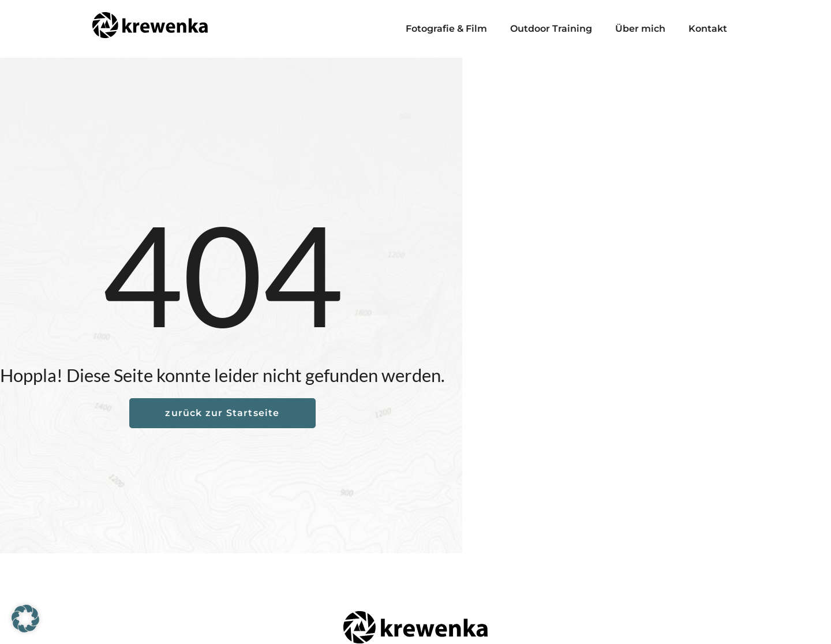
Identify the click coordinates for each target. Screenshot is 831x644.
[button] (25, 619)
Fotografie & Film (446, 29)
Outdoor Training (551, 29)
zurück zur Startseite (222, 413)
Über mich (640, 29)
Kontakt (708, 29)
